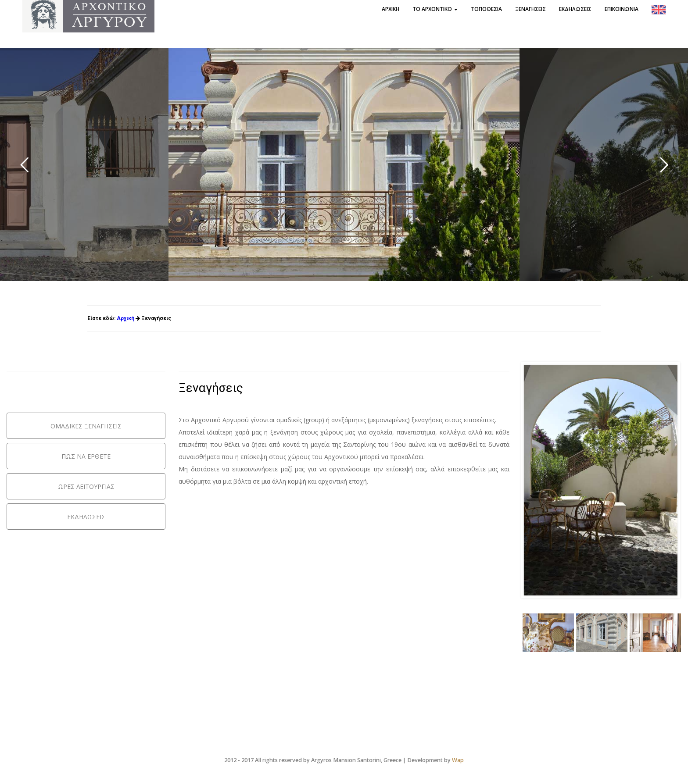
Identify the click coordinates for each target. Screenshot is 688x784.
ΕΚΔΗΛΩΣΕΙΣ (86, 517)
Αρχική (125, 318)
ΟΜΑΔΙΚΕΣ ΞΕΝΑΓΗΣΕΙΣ (86, 426)
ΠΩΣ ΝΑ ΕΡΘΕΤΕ (86, 456)
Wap (458, 760)
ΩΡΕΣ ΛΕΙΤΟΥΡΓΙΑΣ (86, 486)
